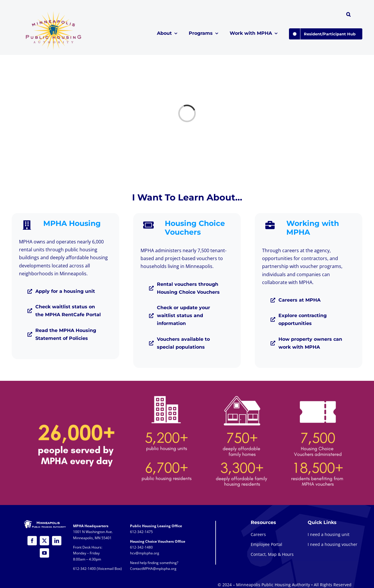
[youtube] (44, 553)
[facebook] (32, 541)
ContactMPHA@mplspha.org (153, 569)
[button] (348, 15)
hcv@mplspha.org (145, 553)
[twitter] (44, 541)
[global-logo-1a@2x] (54, 13)
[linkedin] (57, 541)
